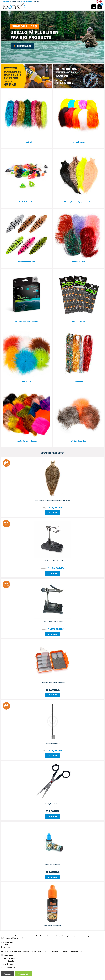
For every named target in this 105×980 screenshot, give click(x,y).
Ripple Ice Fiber (79, 262)
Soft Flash (79, 381)
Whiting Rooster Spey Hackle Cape (79, 202)
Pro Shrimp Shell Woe (26, 262)
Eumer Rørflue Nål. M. (53, 743)
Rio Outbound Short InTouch (26, 321)
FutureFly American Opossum (26, 441)
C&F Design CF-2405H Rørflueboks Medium (53, 682)
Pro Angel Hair (26, 142)
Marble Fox (26, 381)
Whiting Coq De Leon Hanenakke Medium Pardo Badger (52, 500)
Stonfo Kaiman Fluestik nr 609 (52, 622)
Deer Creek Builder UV (52, 864)
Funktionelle (9, 961)
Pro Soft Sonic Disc (26, 202)
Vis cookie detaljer (8, 968)
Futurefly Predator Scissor (52, 804)
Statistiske (8, 964)
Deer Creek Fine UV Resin (53, 925)
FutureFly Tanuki (79, 142)
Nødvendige (8, 955)
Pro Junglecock (79, 321)
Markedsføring (10, 958)
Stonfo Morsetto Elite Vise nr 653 (53, 561)
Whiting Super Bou (79, 441)
